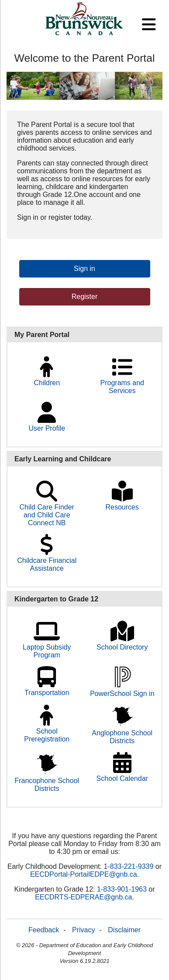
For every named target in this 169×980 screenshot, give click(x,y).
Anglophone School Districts (122, 731)
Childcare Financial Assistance (47, 559)
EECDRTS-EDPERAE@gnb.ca (83, 897)
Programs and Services (122, 381)
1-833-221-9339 (129, 866)
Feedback (44, 930)
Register (85, 297)
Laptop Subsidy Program (47, 646)
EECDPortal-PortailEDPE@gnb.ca (84, 874)
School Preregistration (47, 730)
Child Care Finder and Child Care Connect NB (47, 510)
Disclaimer (124, 930)
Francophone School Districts (47, 778)
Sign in (84, 269)
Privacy (83, 930)
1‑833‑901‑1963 (122, 889)
